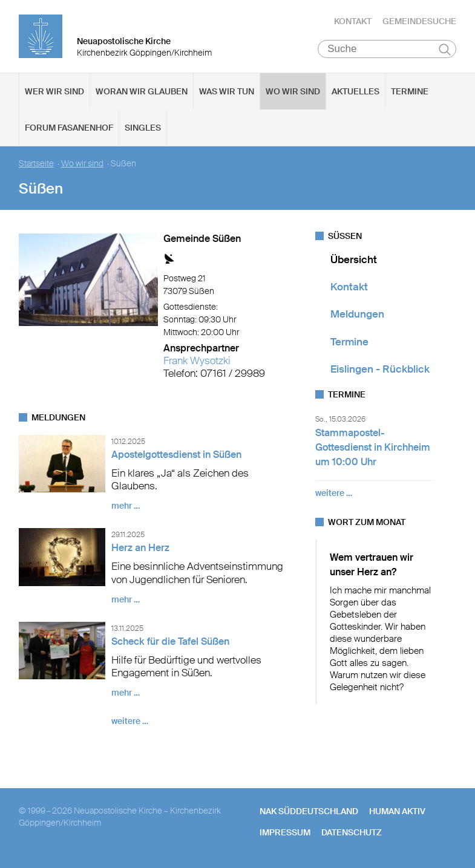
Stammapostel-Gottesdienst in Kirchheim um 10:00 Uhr (373, 448)
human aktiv (397, 812)
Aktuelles (355, 91)
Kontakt (353, 21)
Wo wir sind (293, 91)
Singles (143, 128)
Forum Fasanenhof (69, 128)
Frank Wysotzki (197, 361)
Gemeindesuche (419, 21)
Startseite (36, 164)
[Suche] (387, 49)
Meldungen (357, 315)
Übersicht (354, 259)
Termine (410, 91)
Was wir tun (227, 91)
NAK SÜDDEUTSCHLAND (309, 812)
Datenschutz (352, 832)
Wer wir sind (54, 91)
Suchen (445, 50)
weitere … (130, 722)
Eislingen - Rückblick (380, 369)
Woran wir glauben (142, 91)
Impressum (285, 832)
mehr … (126, 506)
